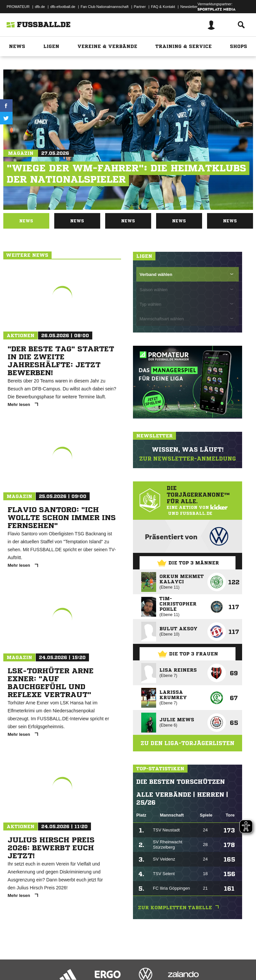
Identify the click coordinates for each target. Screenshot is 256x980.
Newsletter (189, 7)
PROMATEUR (18, 7)
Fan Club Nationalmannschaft (105, 7)
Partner (140, 7)
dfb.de (40, 7)
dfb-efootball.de (63, 7)
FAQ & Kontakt (163, 7)
